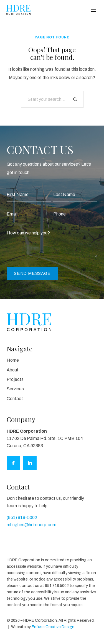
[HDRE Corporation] (18, 10)
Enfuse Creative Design (53, 627)
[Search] (75, 99)
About (13, 370)
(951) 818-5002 (22, 517)
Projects (15, 379)
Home (13, 360)
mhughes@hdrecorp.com (31, 525)
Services (15, 389)
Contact (15, 399)
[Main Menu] (93, 10)
